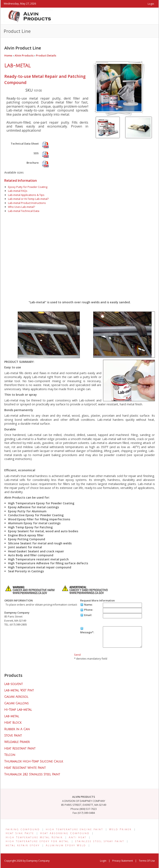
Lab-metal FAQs (18, 191)
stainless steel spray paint (100, 841)
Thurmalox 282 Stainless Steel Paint (32, 774)
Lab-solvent (14, 684)
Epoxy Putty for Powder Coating (28, 187)
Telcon (10, 755)
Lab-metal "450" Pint (19, 690)
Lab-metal (18, 66)
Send (77, 655)
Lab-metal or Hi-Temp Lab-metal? (28, 199)
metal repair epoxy (23, 846)
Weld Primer (120, 829)
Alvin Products (24, 55)
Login (151, 4)
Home (8, 55)
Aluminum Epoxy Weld (66, 846)
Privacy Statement (123, 861)
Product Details (46, 55)
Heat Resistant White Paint (25, 768)
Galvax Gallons (17, 703)
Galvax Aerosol (16, 697)
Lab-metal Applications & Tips (26, 195)
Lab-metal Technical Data (24, 211)
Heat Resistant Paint (20, 749)
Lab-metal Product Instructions (27, 203)
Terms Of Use (147, 861)
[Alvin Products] (28, 16)
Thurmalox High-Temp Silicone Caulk (34, 762)
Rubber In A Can (17, 729)
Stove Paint (13, 736)
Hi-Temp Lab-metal (18, 710)
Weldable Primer (17, 742)
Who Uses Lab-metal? (21, 207)
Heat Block (13, 723)
